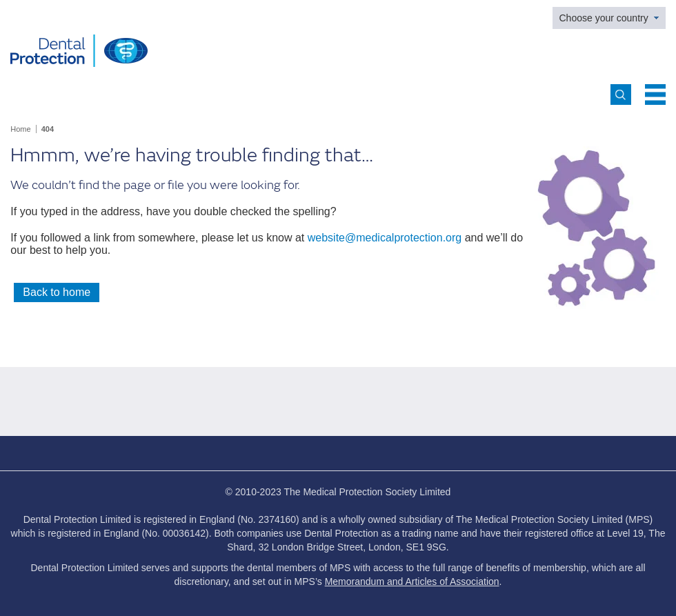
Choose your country (604, 18)
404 (48, 129)
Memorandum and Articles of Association (412, 582)
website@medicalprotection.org (385, 238)
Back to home (57, 292)
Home (20, 129)
